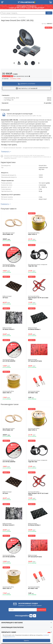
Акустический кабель (39, 234)
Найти (49, 13)
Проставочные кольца (14, 234)
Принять (26, 641)
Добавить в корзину (28, 84)
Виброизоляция (14, 297)
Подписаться (41, 610)
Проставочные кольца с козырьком (39, 265)
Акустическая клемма (39, 392)
